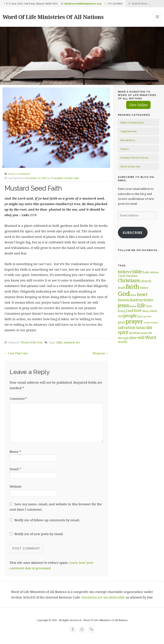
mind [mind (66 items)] (153, 311)
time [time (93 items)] (133, 338)
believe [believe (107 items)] (125, 272)
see (78, 342)
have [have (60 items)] (133, 295)
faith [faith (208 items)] (133, 286)
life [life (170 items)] (141, 305)
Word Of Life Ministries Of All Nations (53, 17)
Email (15, 469)
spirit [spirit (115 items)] (123, 332)
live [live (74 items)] (149, 306)
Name (15, 452)
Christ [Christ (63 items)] (122, 276)
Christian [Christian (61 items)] (132, 276)
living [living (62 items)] (121, 311)
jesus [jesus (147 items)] (123, 305)
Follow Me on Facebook (138, 250)
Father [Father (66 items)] (144, 288)
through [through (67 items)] (123, 338)
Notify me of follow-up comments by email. (47, 520)
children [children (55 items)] (154, 272)
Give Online (138, 105)
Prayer (125, 149)
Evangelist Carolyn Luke (65, 178)
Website (16, 486)
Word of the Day (32, 342)
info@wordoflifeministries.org (83, 4)
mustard (69, 342)
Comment (18, 399)
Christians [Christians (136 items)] (129, 280)
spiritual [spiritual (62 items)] (134, 333)
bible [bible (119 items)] (137, 271)
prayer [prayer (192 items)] (134, 321)
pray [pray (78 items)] (121, 322)
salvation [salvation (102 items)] (127, 327)
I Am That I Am (18, 353)
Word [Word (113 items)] (151, 337)
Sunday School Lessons (134, 158)
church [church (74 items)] (146, 281)
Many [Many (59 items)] (146, 311)
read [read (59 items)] (146, 322)
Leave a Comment (19, 174)
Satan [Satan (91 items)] (141, 328)
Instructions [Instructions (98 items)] (142, 300)
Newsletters (128, 140)
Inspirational (128, 131)
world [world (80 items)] (122, 342)
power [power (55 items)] (148, 316)
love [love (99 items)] (138, 310)
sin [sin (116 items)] (149, 327)
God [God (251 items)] (124, 294)
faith (59, 342)
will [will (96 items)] (141, 337)
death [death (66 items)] (122, 288)
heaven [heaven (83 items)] (124, 300)
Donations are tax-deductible (103, 597)
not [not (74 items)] (120, 316)
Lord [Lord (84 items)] (130, 311)
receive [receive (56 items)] (154, 322)
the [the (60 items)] (150, 333)
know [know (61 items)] (133, 306)
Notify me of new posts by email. (39, 534)
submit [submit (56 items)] (144, 333)
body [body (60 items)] (146, 272)
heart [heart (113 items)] (142, 294)
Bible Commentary (132, 122)
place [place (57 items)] (141, 316)
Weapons (99, 353)
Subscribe (133, 233)
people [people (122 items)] (130, 316)
